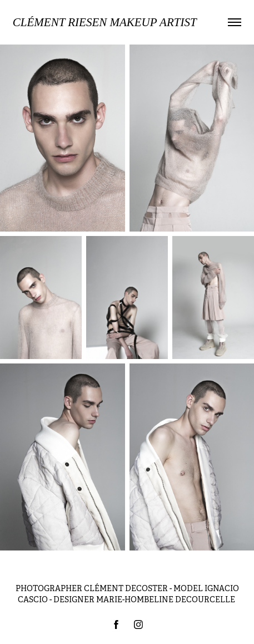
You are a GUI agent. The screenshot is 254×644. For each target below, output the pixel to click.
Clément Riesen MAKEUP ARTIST (105, 22)
